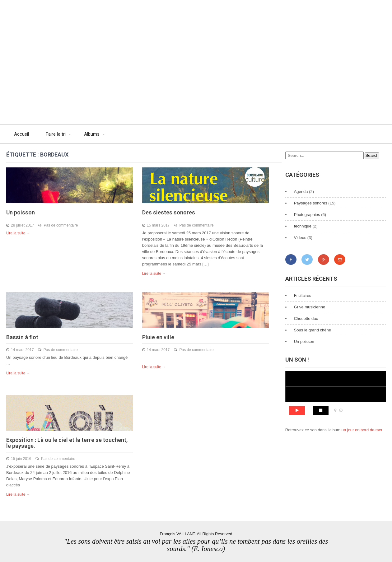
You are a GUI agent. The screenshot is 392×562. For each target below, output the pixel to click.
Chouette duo (306, 318)
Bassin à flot (22, 337)
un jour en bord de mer (362, 430)
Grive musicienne (310, 307)
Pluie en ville (158, 337)
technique (303, 226)
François (65, 14)
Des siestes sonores (169, 212)
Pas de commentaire (61, 225)
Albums (92, 134)
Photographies (307, 215)
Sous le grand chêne (313, 330)
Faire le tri (56, 134)
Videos (300, 238)
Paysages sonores (311, 203)
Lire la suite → (18, 233)
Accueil (21, 134)
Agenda (301, 192)
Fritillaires (303, 295)
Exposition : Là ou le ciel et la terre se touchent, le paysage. (67, 443)
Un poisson (21, 212)
